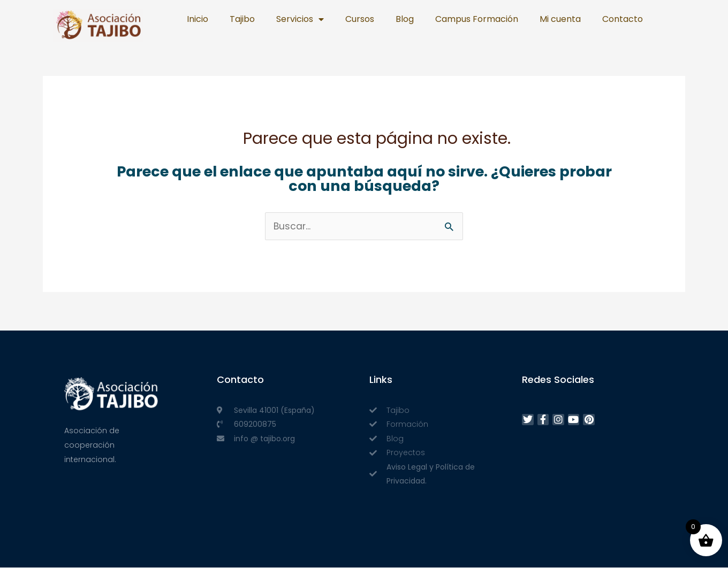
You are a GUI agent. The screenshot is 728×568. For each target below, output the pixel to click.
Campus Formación (477, 19)
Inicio (198, 19)
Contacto (623, 19)
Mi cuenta (560, 19)
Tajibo (242, 19)
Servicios (300, 19)
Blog (405, 19)
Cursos (360, 19)
